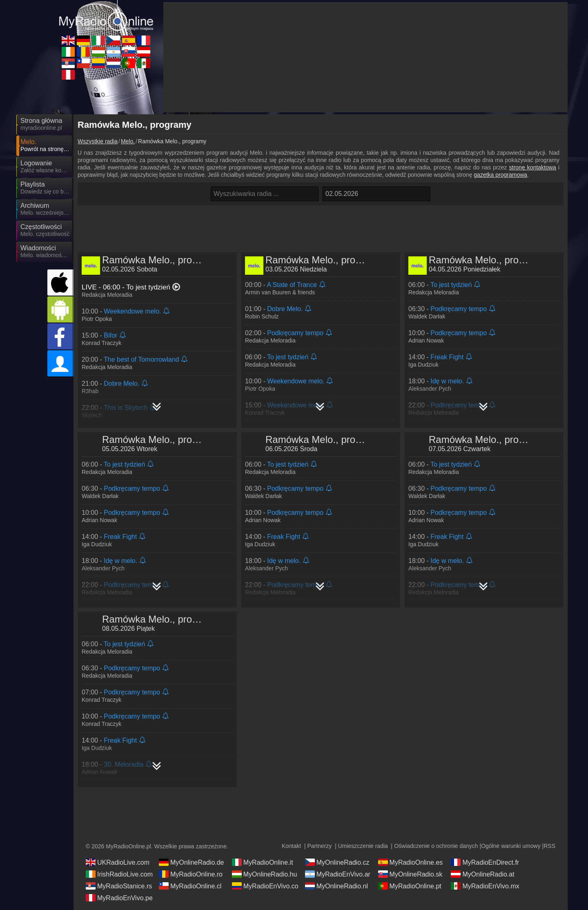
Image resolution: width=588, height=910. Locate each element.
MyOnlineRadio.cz (337, 862)
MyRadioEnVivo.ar (338, 874)
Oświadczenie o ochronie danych (436, 846)
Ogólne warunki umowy (511, 846)
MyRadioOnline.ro (191, 874)
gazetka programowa (500, 175)
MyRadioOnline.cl (190, 886)
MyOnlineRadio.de (192, 862)
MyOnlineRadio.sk (410, 874)
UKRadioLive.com (118, 862)
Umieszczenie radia (363, 846)
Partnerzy (319, 846)
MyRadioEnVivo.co (265, 886)
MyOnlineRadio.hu (265, 874)
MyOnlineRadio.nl (336, 886)
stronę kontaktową (533, 167)
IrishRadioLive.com (119, 874)
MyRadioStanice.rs (119, 886)
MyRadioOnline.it (263, 862)
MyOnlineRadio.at (482, 874)
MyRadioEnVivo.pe (119, 898)
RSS (549, 846)
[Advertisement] (321, 226)
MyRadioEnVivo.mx (485, 886)
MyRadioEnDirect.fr (485, 862)
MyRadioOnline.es (411, 862)
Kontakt (291, 846)
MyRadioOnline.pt (410, 886)
